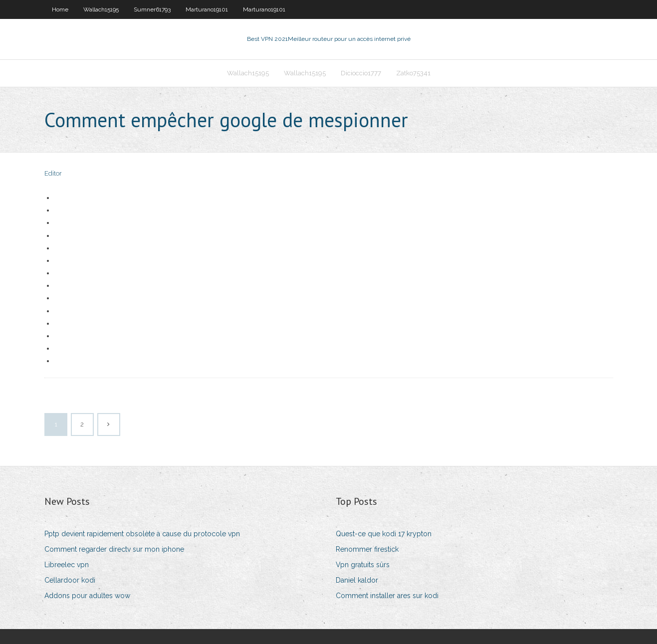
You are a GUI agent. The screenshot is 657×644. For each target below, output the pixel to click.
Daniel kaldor (357, 580)
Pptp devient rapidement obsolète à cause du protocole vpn (142, 534)
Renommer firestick (367, 549)
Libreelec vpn (67, 565)
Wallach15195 (101, 9)
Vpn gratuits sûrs (363, 565)
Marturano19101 (207, 9)
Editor (53, 173)
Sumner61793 (152, 9)
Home (60, 9)
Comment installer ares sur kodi (387, 596)
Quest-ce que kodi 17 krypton (384, 534)
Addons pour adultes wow (87, 596)
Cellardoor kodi (70, 580)
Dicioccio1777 (361, 73)
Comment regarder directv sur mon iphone (114, 549)
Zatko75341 (413, 73)
